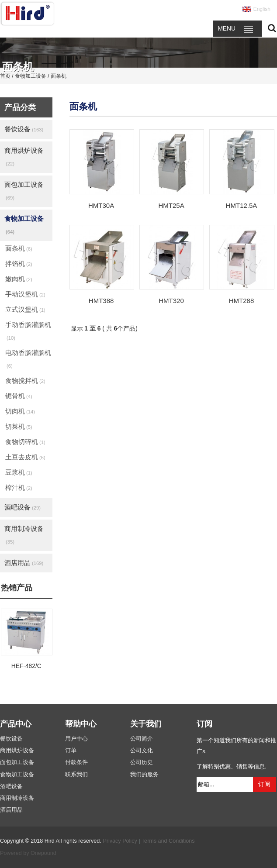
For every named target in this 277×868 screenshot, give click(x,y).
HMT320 (171, 301)
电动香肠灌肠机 (28, 359)
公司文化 (142, 751)
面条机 (19, 248)
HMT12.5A (242, 205)
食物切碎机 (25, 442)
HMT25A (171, 205)
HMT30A (101, 205)
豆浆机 (19, 472)
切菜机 (19, 426)
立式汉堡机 (25, 309)
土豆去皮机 (25, 457)
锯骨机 (19, 396)
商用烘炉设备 (24, 157)
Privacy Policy (120, 841)
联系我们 (76, 775)
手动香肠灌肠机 (28, 331)
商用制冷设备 (24, 535)
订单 (71, 751)
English (262, 9)
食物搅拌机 (25, 381)
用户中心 (76, 739)
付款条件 (76, 762)
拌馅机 (19, 263)
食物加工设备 (24, 225)
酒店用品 (24, 563)
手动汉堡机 (25, 294)
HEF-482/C (26, 666)
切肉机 (20, 411)
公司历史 (142, 762)
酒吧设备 (23, 507)
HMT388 (101, 301)
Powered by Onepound (28, 853)
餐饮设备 (24, 129)
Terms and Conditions (168, 841)
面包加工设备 (24, 191)
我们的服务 (144, 775)
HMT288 (242, 301)
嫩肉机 (19, 279)
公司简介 (142, 739)
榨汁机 (19, 487)
